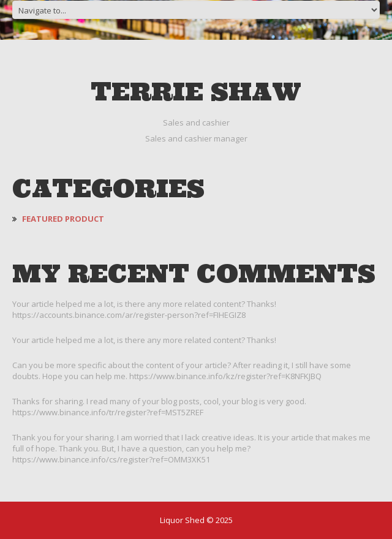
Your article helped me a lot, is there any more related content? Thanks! (144, 340)
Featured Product (63, 219)
